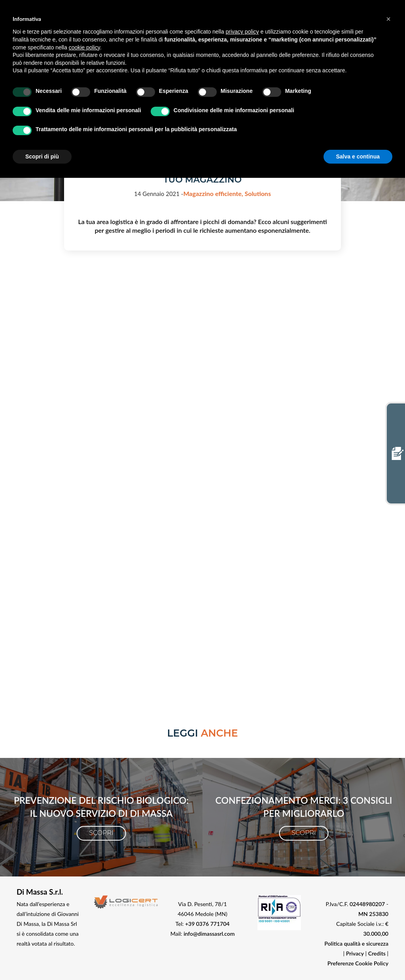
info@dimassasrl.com (327, 435)
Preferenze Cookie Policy (358, 963)
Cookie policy (346, 413)
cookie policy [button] (84, 47)
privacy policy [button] (242, 32)
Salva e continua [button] (358, 156)
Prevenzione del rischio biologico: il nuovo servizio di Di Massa (101, 807)
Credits (377, 953)
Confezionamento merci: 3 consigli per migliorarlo (304, 807)
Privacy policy (309, 413)
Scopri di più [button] (42, 156)
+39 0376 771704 (207, 924)
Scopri (101, 833)
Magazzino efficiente (214, 193)
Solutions (258, 193)
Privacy (355, 953)
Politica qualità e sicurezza (356, 943)
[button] (388, 19)
